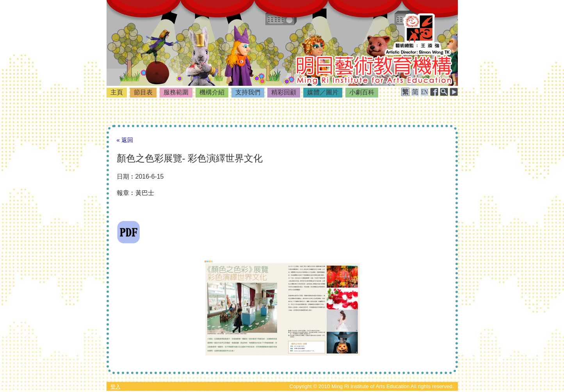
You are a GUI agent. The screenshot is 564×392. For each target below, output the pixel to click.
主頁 (117, 92)
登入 (116, 387)
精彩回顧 (284, 92)
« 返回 (125, 140)
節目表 (143, 92)
